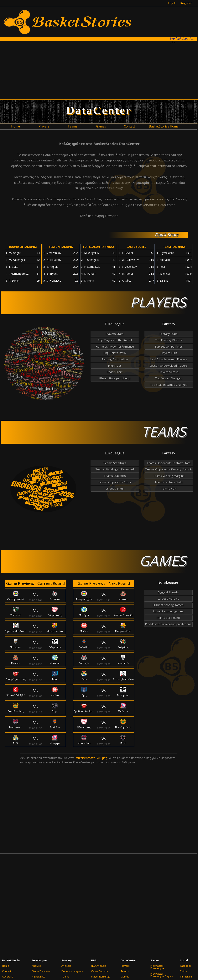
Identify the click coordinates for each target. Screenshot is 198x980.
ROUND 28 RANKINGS (23, 247)
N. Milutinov (54, 260)
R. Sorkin (14, 281)
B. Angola (52, 267)
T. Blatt (13, 267)
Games (125, 977)
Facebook (186, 966)
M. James (128, 274)
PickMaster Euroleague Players (162, 975)
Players (125, 966)
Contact (7, 971)
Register (186, 3)
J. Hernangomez (19, 274)
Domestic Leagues (72, 971)
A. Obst (126, 281)
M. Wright (15, 253)
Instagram (186, 977)
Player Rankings (101, 977)
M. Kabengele (17, 260)
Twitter (184, 971)
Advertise (8, 977)
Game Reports (100, 971)
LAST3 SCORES (136, 247)
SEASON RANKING (61, 247)
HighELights (38, 977)
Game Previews (41, 971)
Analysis (37, 966)
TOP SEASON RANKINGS (99, 247)
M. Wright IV (92, 253)
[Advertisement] (97, 70)
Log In (172, 3)
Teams (65, 977)
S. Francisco (54, 281)
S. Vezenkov (54, 253)
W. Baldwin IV (130, 260)
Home (6, 966)
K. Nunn (89, 281)
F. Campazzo (92, 267)
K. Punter (90, 274)
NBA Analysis (99, 966)
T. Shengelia (92, 260)
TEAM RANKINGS (174, 247)
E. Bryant (52, 274)
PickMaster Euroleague (157, 967)
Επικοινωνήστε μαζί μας (91, 758)
